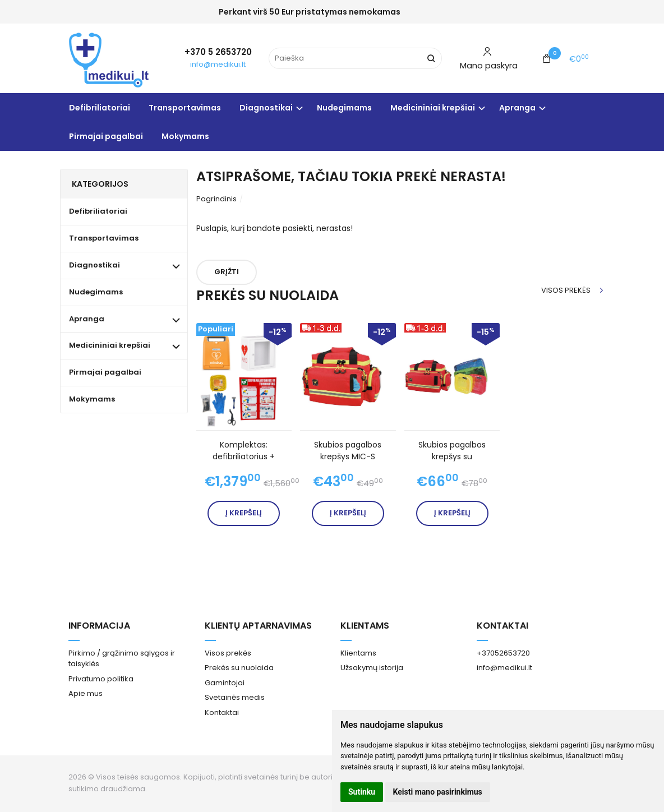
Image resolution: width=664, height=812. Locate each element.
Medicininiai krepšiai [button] (433, 108)
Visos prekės (566, 290)
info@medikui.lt (218, 64)
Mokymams (185, 136)
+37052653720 (503, 653)
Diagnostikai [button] (266, 108)
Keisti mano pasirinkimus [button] (438, 792)
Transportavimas (185, 108)
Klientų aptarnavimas (258, 626)
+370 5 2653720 (218, 52)
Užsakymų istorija (372, 668)
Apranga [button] (517, 108)
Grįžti (227, 272)
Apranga (87, 319)
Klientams (365, 626)
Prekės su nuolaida (239, 668)
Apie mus (86, 693)
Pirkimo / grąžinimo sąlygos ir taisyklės (122, 659)
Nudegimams (344, 108)
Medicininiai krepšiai (110, 345)
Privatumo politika (101, 679)
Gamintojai (225, 683)
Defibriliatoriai (100, 108)
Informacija (99, 626)
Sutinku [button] (362, 792)
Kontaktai (222, 712)
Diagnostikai (94, 265)
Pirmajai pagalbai (106, 136)
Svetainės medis (235, 697)
